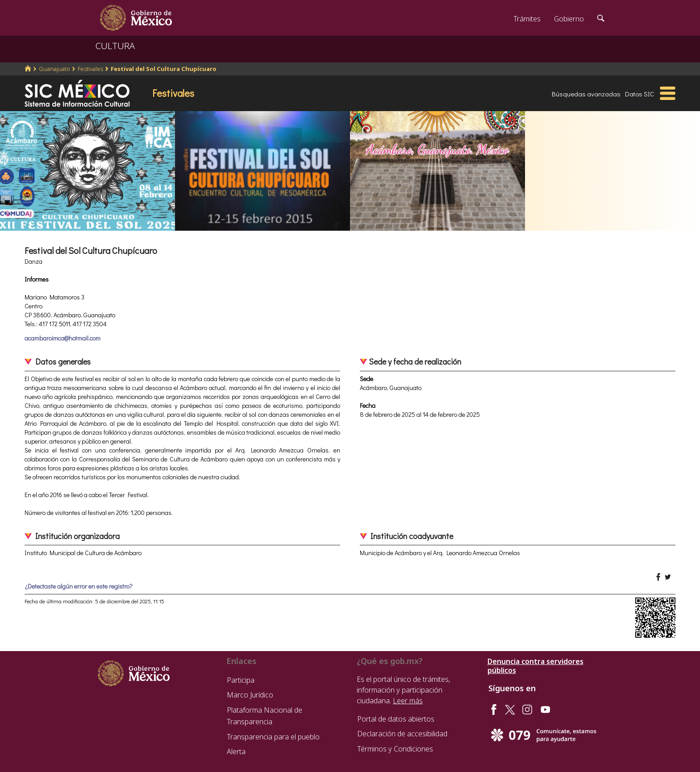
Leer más (408, 701)
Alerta (236, 751)
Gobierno (569, 19)
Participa (241, 680)
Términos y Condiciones (395, 749)
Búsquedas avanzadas (586, 94)
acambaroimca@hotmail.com (62, 338)
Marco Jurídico (250, 695)
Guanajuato (54, 69)
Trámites (527, 19)
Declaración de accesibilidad (402, 734)
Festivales (90, 69)
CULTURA (115, 46)
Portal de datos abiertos (396, 719)
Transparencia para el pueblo (273, 737)
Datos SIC (640, 94)
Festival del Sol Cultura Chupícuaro (164, 69)
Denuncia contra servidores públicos (535, 666)
